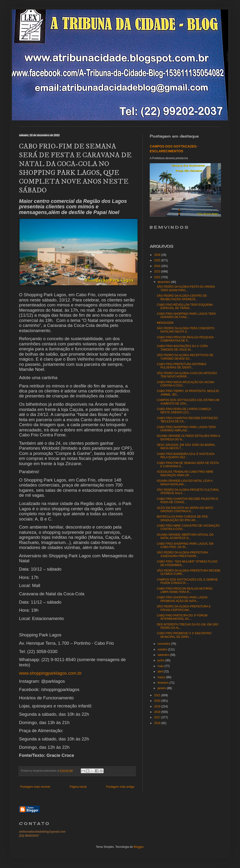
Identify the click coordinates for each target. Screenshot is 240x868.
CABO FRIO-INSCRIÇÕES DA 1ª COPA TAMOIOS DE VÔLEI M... (182, 348)
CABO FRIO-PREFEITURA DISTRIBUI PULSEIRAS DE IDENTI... (182, 366)
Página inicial (78, 787)
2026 (158, 255)
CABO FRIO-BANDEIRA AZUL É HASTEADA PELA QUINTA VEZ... (186, 456)
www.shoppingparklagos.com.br (50, 673)
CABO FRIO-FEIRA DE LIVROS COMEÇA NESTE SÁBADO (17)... (184, 411)
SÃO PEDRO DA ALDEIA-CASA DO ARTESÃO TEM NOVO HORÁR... (187, 375)
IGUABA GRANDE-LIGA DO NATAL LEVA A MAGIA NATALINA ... (185, 482)
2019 (158, 706)
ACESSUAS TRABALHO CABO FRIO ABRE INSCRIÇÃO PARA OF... (185, 473)
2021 (158, 695)
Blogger (139, 847)
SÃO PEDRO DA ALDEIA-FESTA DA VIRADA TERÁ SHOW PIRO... (186, 288)
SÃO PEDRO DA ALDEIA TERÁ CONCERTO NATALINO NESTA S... (186, 330)
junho (161, 660)
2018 (158, 712)
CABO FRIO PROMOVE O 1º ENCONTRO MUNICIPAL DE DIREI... (184, 635)
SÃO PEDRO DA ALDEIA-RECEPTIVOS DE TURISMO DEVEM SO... (185, 357)
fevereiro (163, 683)
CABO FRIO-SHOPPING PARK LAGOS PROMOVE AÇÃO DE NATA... (182, 599)
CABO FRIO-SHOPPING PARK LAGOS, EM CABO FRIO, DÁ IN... (185, 545)
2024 (158, 266)
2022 (158, 277)
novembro (164, 644)
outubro (163, 649)
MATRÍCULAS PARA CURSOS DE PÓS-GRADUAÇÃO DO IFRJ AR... (183, 518)
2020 (158, 701)
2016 (158, 723)
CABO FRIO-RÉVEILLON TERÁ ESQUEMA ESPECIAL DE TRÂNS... (185, 306)
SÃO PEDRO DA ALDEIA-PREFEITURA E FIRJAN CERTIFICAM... (184, 608)
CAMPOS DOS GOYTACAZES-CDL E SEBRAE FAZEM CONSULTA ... (187, 581)
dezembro (164, 282)
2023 (158, 272)
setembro (164, 655)
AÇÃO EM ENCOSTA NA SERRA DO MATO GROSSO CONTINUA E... (185, 510)
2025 (158, 260)
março (162, 677)
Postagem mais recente (35, 787)
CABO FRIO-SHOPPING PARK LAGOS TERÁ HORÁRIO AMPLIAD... (186, 429)
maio (161, 666)
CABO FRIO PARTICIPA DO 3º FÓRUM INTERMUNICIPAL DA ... (182, 617)
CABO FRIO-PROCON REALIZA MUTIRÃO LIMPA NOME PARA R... (185, 590)
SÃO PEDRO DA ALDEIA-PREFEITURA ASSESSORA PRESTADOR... (182, 554)
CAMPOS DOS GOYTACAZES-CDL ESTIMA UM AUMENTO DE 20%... (188, 402)
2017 (158, 717)
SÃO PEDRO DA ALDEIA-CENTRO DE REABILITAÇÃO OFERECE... (182, 297)
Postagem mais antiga (120, 787)
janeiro (162, 688)
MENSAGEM (165, 323)
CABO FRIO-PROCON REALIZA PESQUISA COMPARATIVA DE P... (185, 339)
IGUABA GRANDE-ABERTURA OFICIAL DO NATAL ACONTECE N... (185, 536)
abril (161, 672)
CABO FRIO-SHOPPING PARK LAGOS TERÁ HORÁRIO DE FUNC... (186, 315)
